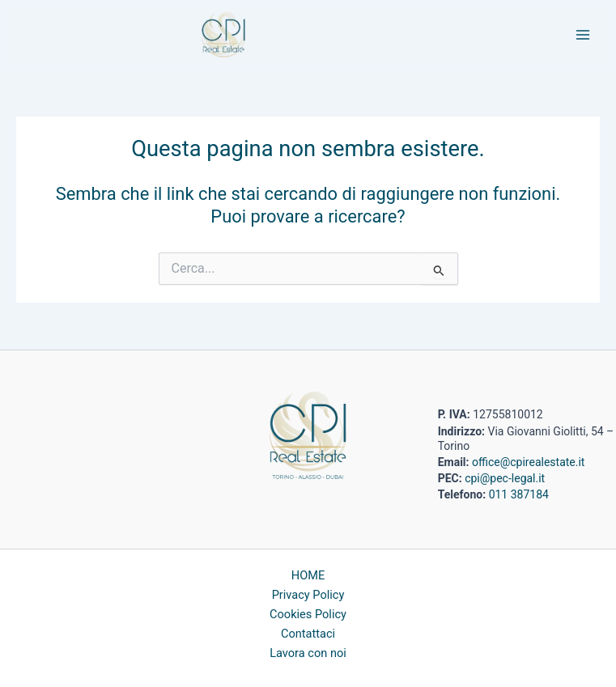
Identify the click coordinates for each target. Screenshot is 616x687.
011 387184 (519, 494)
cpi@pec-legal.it (505, 478)
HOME (308, 575)
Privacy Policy (308, 595)
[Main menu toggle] (583, 35)
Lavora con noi (308, 653)
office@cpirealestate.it (528, 462)
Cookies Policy (308, 614)
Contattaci (308, 634)
